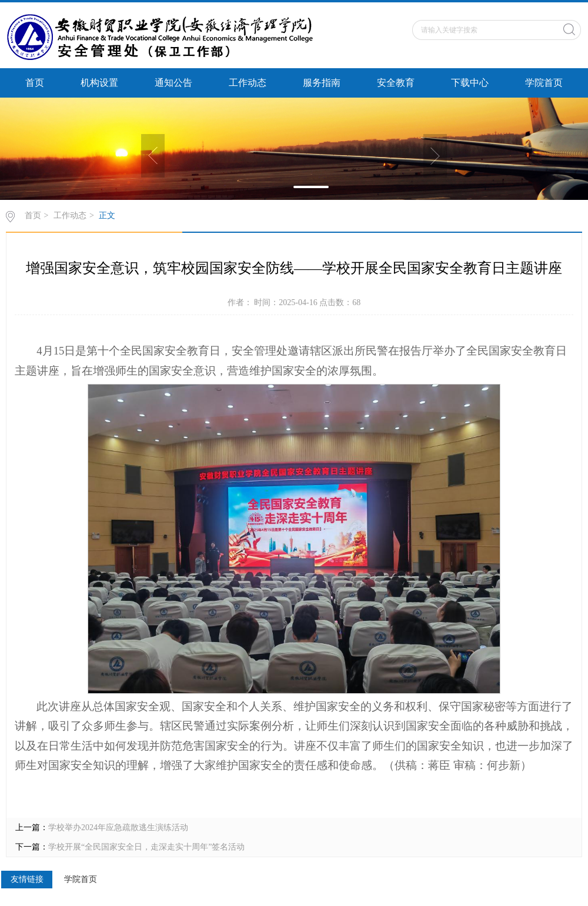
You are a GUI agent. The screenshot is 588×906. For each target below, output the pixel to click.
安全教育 (396, 83)
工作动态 (248, 83)
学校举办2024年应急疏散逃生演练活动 (118, 828)
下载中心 (470, 83)
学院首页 (544, 83)
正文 (107, 215)
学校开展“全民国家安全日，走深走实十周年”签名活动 (146, 847)
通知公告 (173, 83)
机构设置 (99, 83)
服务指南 (322, 83)
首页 (35, 83)
